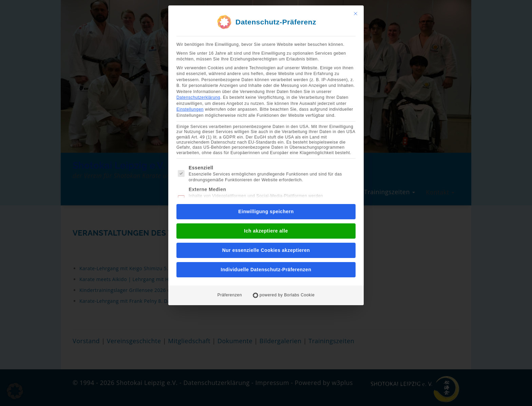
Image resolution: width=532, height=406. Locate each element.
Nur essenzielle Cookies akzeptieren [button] (266, 250)
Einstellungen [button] (190, 109)
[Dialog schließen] (356, 14)
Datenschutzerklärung (198, 97)
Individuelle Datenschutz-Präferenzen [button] (266, 270)
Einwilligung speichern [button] (266, 211)
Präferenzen (230, 295)
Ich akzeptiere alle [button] (266, 231)
